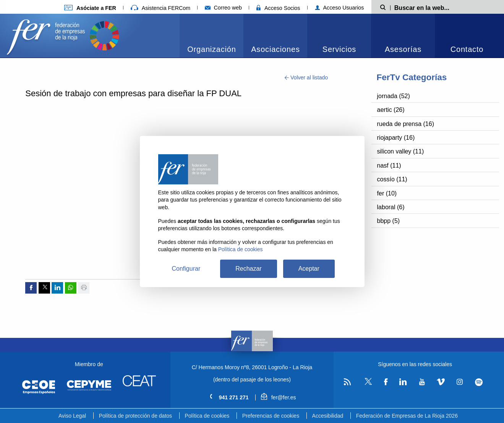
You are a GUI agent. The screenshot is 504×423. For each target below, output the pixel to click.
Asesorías (403, 49)
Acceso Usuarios (340, 8)
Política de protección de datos (135, 416)
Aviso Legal (72, 416)
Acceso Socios (278, 8)
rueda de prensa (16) (406, 124)
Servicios (339, 49)
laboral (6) (391, 207)
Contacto (467, 49)
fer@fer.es (278, 397)
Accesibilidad (328, 416)
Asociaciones (275, 49)
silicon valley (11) (401, 151)
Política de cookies (207, 416)
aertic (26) (391, 110)
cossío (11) (392, 179)
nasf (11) (389, 165)
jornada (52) (394, 96)
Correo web (223, 8)
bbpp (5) (389, 221)
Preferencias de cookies (271, 416)
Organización (211, 49)
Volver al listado (306, 77)
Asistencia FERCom (160, 8)
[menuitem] (211, 36)
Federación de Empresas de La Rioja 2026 (407, 416)
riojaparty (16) (396, 138)
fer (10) (387, 193)
